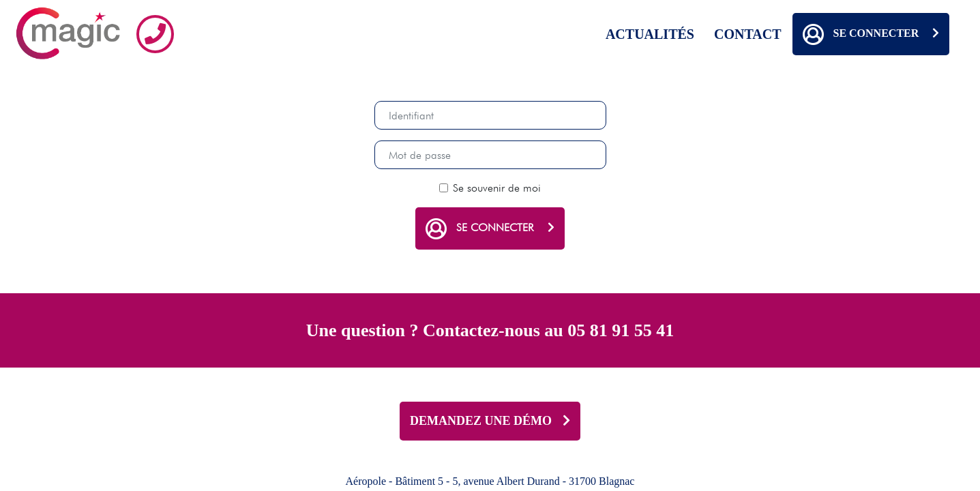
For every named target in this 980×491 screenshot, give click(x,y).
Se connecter (871, 34)
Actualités (650, 34)
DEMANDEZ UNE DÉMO (490, 421)
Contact (748, 34)
